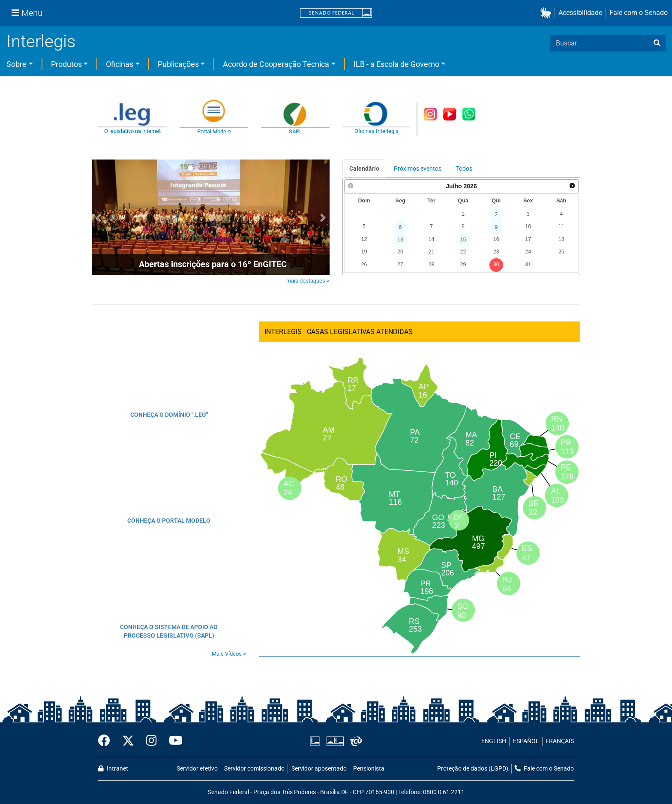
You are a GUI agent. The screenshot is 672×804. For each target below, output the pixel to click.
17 (528, 239)
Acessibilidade (580, 13)
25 (561, 252)
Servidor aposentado (319, 769)
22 (463, 252)
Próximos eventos (418, 169)
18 (561, 239)
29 (463, 265)
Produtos (66, 64)
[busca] (657, 43)
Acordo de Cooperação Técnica (276, 64)
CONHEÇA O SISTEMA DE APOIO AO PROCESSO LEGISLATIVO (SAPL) (169, 631)
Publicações (178, 64)
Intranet (113, 769)
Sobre (16, 64)
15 (463, 240)
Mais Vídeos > (229, 654)
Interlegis (41, 41)
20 (400, 252)
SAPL (295, 131)
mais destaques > (308, 281)
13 (400, 240)
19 (364, 252)
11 (561, 226)
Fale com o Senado (639, 13)
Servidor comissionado (254, 769)
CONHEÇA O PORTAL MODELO (169, 521)
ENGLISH (494, 741)
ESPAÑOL (526, 741)
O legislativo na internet (132, 131)
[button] (547, 13)
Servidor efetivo (197, 769)
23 (496, 252)
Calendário (364, 169)
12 (364, 239)
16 (496, 239)
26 (364, 265)
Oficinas (120, 64)
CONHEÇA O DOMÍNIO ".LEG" (169, 415)
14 (431, 239)
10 (528, 226)
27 (400, 265)
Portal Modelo (214, 131)
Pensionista (369, 769)
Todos (464, 169)
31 (528, 265)
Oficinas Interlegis (376, 131)
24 (528, 252)
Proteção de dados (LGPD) (473, 769)
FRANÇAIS (560, 741)
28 (431, 265)
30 (496, 265)
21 (431, 252)
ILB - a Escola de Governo (396, 64)
